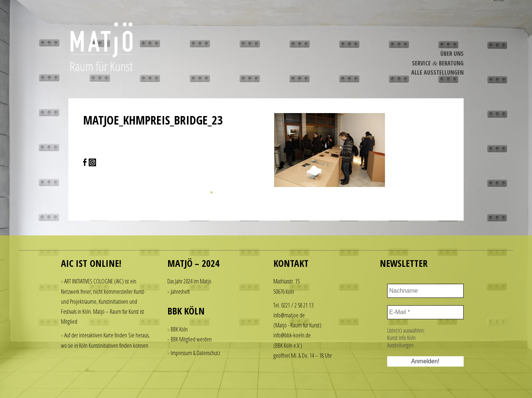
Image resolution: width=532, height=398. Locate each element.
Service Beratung (438, 63)
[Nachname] (426, 291)
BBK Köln (179, 329)
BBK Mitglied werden (191, 339)
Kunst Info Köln (401, 338)
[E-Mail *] (426, 312)
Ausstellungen (400, 345)
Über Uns (452, 54)
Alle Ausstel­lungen (437, 72)
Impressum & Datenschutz (195, 353)
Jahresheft (180, 292)
